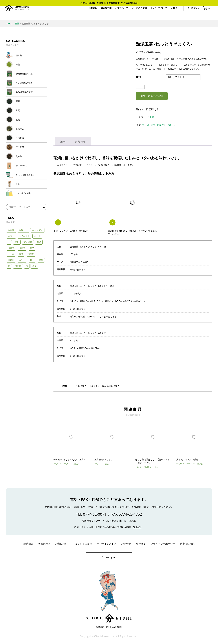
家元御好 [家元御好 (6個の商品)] (28, 269)
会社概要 (141, 544)
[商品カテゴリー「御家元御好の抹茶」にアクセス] (27, 78)
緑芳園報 (90, 13)
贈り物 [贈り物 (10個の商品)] (18, 292)
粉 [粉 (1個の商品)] (9, 292)
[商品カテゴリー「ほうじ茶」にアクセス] (27, 165)
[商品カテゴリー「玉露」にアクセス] (27, 121)
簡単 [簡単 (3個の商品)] (41, 286)
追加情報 (81, 142)
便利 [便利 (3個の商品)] (17, 269)
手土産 (146, 125)
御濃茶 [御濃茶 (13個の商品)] (11, 275)
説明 (63, 142)
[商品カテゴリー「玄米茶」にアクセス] (27, 175)
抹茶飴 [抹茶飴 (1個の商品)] (31, 280)
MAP (139, 527)
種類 (138, 77)
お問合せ (173, 13)
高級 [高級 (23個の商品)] (35, 292)
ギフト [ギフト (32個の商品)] (11, 263)
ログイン (193, 13)
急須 (153, 125)
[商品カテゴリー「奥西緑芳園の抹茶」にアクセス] (27, 99)
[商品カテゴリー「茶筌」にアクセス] (27, 208)
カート (209, 13)
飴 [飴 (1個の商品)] (27, 292)
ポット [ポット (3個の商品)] (37, 263)
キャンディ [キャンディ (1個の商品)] (37, 257)
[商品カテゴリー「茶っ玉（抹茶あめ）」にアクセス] (27, 197)
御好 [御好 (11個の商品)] (39, 269)
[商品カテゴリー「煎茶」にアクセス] (27, 132)
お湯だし (162, 125)
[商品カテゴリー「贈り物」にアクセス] (27, 56)
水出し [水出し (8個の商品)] (22, 286)
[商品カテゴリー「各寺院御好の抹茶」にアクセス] (27, 89)
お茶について (119, 13)
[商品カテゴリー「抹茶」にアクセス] (27, 67)
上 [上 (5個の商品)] (9, 269)
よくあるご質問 (137, 13)
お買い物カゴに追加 (152, 96)
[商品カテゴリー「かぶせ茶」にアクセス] (27, 154)
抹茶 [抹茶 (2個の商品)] (21, 280)
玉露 (152, 117)
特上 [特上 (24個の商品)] (32, 286)
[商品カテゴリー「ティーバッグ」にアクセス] (27, 186)
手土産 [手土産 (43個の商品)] (11, 280)
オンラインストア (156, 13)
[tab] (63, 141)
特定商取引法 (187, 544)
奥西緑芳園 (19, 13)
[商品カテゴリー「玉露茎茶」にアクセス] (27, 143)
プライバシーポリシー (163, 544)
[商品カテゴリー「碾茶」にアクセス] (27, 110)
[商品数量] (140, 87)
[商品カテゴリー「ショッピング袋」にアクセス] (27, 219)
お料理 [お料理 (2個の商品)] (11, 257)
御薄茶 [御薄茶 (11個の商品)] (22, 275)
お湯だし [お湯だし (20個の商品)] (23, 257)
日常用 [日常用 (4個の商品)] (11, 286)
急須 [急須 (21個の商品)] (32, 275)
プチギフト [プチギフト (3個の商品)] (24, 263)
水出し (171, 125)
